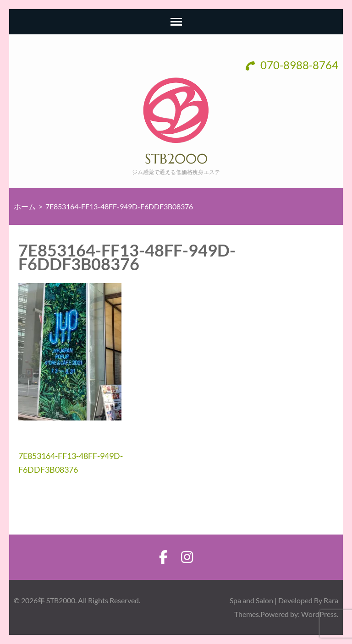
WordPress (319, 614)
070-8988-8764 (292, 65)
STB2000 (176, 159)
